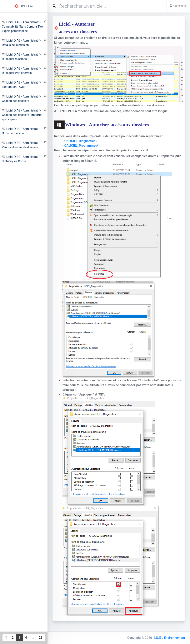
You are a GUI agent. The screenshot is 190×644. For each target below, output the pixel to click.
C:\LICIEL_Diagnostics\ (81, 141)
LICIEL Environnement (170, 638)
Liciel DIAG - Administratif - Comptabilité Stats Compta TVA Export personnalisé (22, 27)
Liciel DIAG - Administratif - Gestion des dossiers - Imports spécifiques (22, 115)
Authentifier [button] (178, 6)
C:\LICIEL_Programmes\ (81, 146)
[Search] (109, 6)
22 (41, 638)
